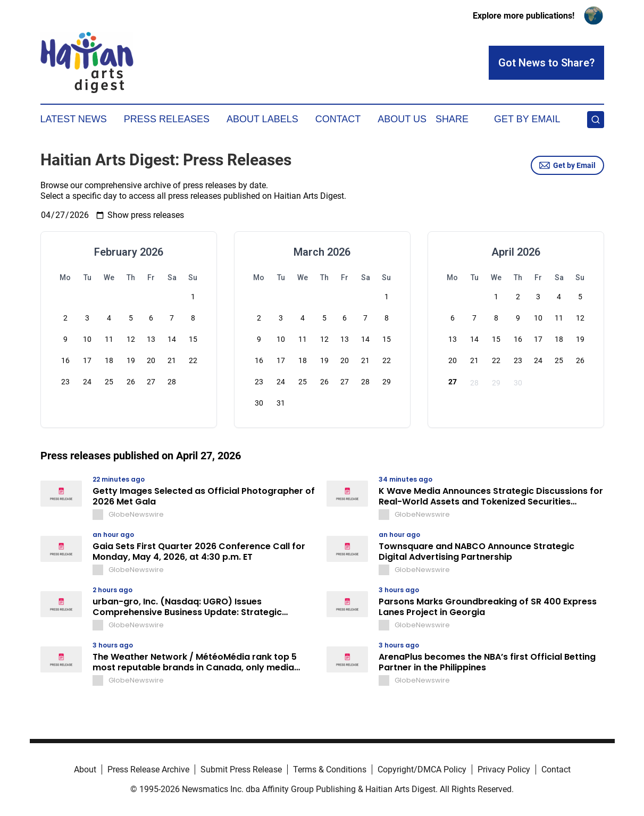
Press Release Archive (148, 769)
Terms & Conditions (330, 769)
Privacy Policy (504, 769)
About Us (402, 119)
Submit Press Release (241, 769)
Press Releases (167, 119)
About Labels (262, 119)
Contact (338, 119)
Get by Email (567, 165)
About (85, 769)
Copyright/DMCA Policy (422, 769)
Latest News (74, 119)
